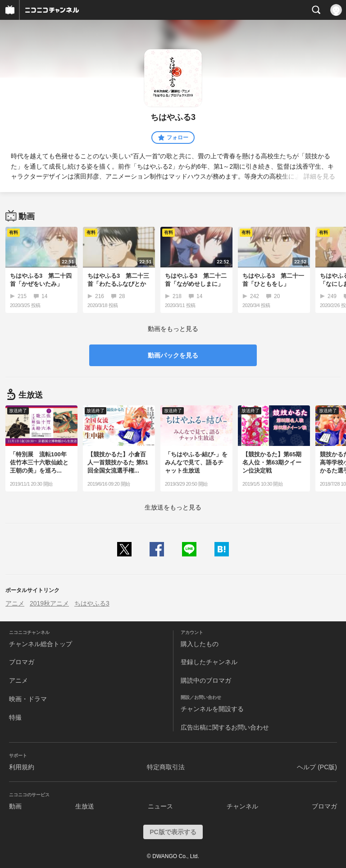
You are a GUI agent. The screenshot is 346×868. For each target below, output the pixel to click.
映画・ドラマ (28, 699)
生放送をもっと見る (173, 507)
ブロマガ (22, 662)
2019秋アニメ (49, 603)
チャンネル (242, 806)
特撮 (15, 717)
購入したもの (200, 644)
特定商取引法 (166, 767)
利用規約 (22, 767)
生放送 (85, 806)
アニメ (15, 603)
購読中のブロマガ (206, 680)
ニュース (160, 806)
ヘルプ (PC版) (317, 767)
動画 (15, 806)
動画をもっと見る (173, 329)
